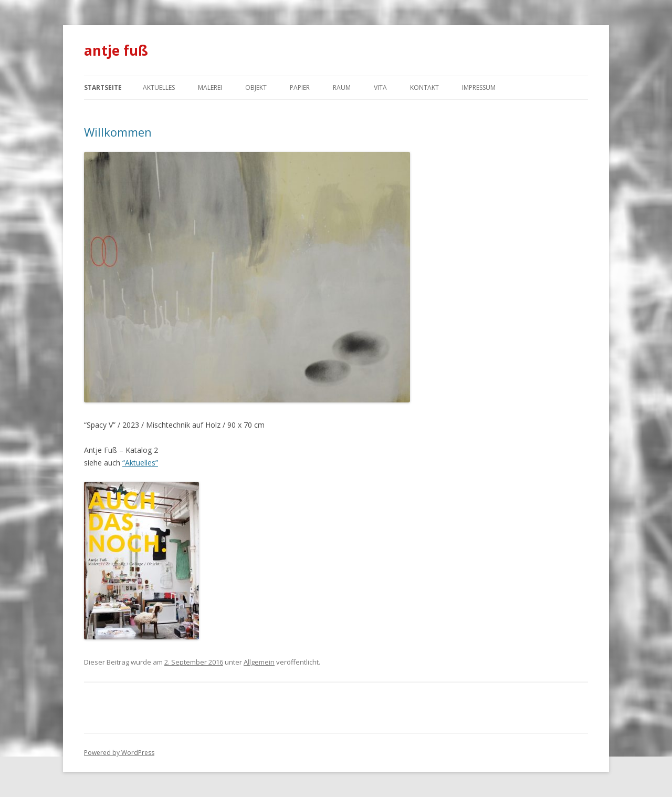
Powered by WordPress (119, 753)
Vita (380, 87)
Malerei (210, 87)
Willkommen (118, 132)
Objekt (256, 87)
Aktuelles (159, 87)
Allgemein (259, 662)
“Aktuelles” (140, 463)
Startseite (103, 87)
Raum (342, 87)
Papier (300, 87)
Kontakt (424, 87)
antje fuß (116, 50)
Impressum (479, 87)
